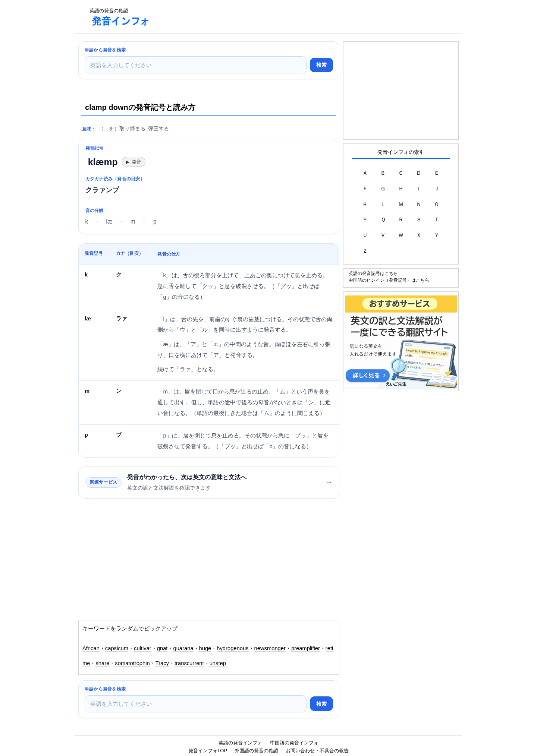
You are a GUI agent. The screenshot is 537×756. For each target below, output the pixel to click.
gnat (162, 648)
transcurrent (189, 663)
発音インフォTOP (208, 751)
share (102, 663)
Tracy (162, 663)
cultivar (143, 648)
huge (205, 648)
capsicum (117, 648)
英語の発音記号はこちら (373, 273)
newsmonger (270, 648)
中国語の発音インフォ (294, 743)
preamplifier (306, 648)
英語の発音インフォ (240, 743)
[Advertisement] (292, 17)
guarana (183, 648)
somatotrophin (132, 663)
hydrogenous (233, 648)
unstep (218, 663)
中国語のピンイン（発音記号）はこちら (389, 280)
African (91, 648)
